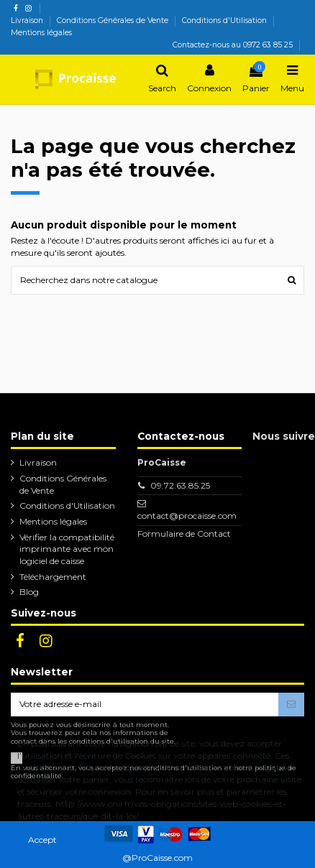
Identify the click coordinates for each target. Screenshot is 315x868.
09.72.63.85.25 (180, 485)
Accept (42, 840)
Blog (29, 592)
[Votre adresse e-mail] (145, 704)
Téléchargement (53, 577)
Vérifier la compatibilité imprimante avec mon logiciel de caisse (67, 549)
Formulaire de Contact (184, 534)
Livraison (28, 20)
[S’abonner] (291, 704)
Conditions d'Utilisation (225, 20)
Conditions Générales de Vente (114, 20)
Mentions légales (41, 33)
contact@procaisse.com (187, 516)
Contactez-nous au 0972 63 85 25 (233, 45)
